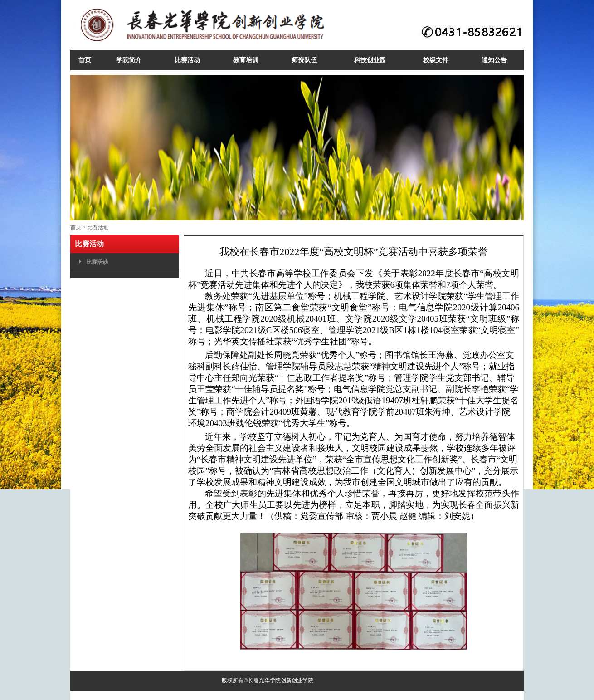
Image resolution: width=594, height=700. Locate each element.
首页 (76, 227)
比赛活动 (98, 227)
